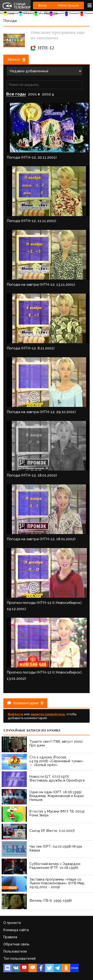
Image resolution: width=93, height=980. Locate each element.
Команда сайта (16, 930)
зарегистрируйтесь (48, 714)
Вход (43, 5)
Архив (9, 13)
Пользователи (15, 951)
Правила (10, 937)
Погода (51, 13)
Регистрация (68, 5)
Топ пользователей (19, 959)
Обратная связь (16, 944)
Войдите (16, 714)
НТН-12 (29, 13)
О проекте (12, 923)
